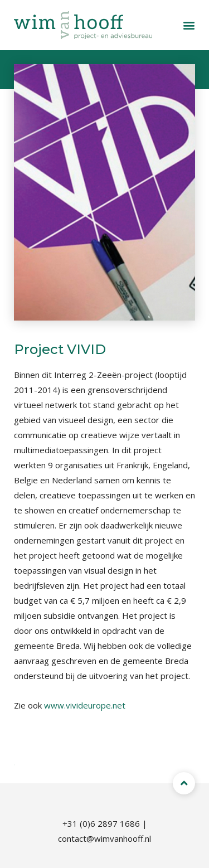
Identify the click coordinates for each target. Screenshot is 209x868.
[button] (189, 25)
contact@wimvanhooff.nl (104, 838)
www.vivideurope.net (85, 705)
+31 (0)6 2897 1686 (101, 823)
